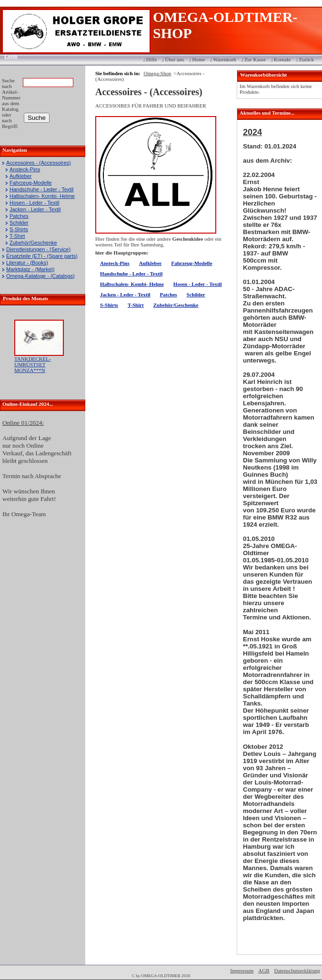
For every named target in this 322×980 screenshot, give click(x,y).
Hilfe (152, 59)
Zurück (306, 59)
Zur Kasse (255, 59)
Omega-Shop (157, 73)
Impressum (242, 970)
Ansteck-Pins (25, 169)
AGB (264, 970)
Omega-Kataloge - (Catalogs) (40, 276)
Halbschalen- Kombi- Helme (42, 196)
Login (8, 56)
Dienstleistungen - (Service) (38, 249)
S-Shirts (19, 229)
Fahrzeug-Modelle (31, 183)
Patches (19, 216)
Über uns (174, 59)
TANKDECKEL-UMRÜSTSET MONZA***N (33, 364)
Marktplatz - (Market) (30, 269)
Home (198, 59)
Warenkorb (225, 59)
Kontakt (282, 59)
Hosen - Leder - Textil (34, 203)
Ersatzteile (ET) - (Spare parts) (42, 256)
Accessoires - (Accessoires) (39, 163)
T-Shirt (17, 236)
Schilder (19, 223)
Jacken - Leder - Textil (35, 209)
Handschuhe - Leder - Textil (41, 189)
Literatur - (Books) (27, 263)
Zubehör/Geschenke (33, 243)
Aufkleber (20, 176)
